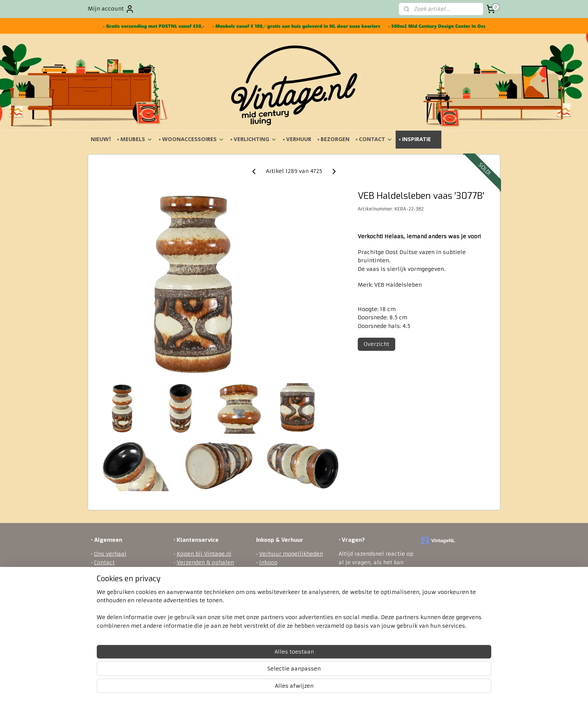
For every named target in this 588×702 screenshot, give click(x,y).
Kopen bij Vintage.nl (204, 554)
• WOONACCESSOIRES (191, 139)
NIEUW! (101, 139)
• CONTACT (374, 139)
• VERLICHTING (253, 139)
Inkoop (268, 562)
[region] (244, 672)
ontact (368, 621)
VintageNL (438, 541)
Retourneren (194, 579)
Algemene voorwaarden (126, 571)
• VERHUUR (297, 139)
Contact (104, 562)
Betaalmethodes (199, 588)
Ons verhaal (110, 554)
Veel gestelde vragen (204, 604)
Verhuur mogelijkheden (291, 554)
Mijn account (111, 9)
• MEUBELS (135, 139)
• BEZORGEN (333, 139)
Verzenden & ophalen (205, 562)
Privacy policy (196, 596)
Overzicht (376, 344)
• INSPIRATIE (418, 139)
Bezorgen (189, 571)
